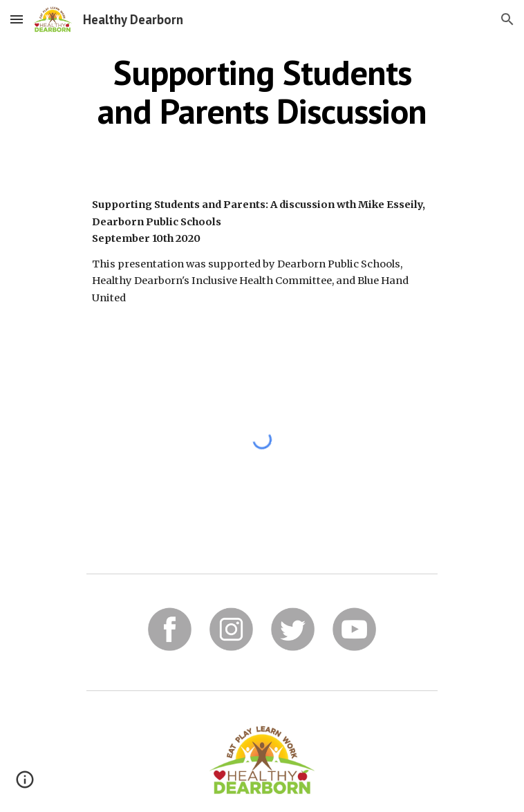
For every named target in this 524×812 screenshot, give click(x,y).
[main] (262, 92)
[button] (17, 19)
